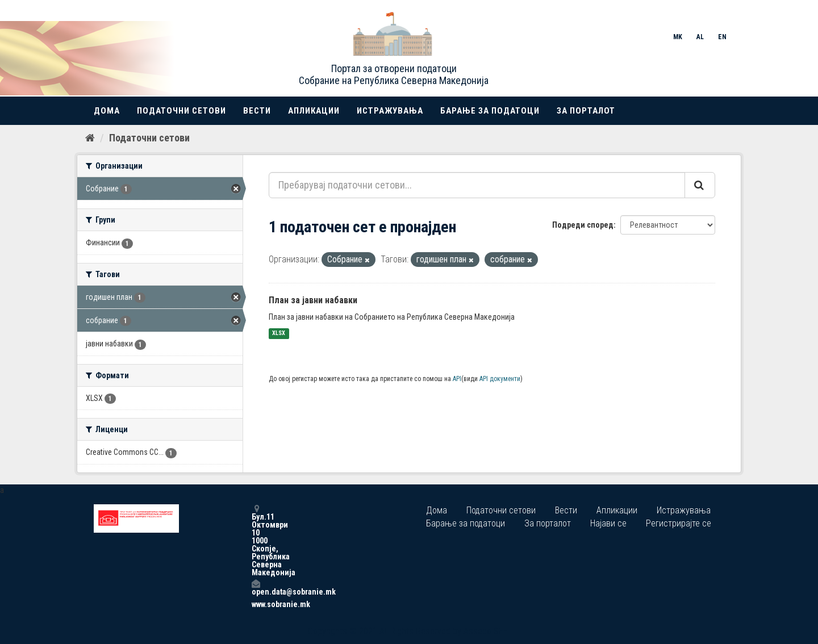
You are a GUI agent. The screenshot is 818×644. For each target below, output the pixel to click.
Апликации (314, 111)
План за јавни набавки (313, 300)
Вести (257, 111)
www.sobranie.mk (256, 604)
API (457, 379)
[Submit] (700, 185)
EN (722, 37)
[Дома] (90, 138)
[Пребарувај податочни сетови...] (477, 185)
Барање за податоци (490, 111)
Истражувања (390, 111)
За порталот (586, 111)
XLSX (279, 334)
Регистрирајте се (679, 523)
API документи (500, 379)
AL (700, 37)
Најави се (608, 523)
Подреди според (583, 225)
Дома (107, 111)
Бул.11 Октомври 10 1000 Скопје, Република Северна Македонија (256, 540)
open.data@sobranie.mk (256, 587)
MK (678, 37)
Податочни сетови (181, 111)
